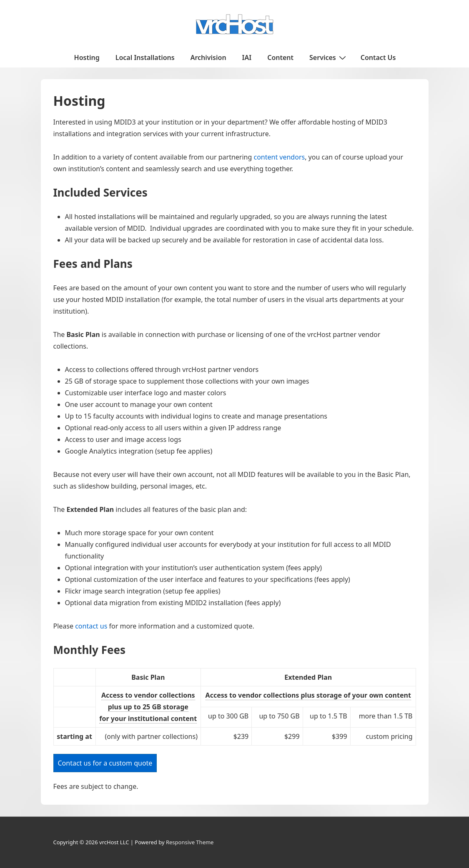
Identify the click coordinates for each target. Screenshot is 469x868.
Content (280, 57)
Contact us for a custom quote (105, 763)
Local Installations (145, 57)
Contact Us (378, 57)
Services (329, 57)
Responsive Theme (190, 842)
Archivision (208, 57)
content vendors (279, 157)
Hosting (87, 57)
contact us (91, 626)
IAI (247, 57)
